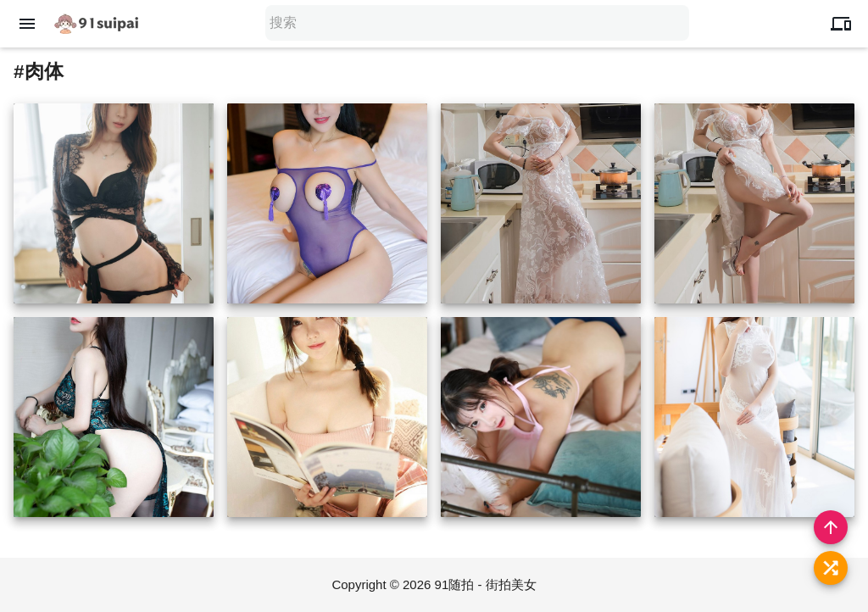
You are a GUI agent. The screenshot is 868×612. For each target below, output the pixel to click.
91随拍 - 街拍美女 (486, 584)
